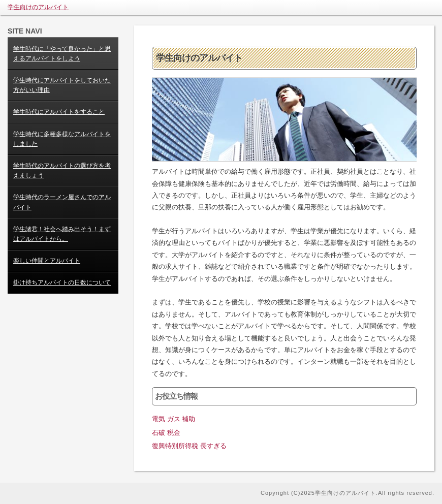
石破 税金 (166, 433)
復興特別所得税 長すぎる (189, 446)
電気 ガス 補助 (173, 419)
